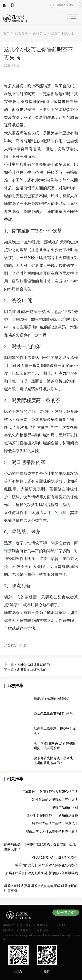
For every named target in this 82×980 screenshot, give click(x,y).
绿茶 (8, 551)
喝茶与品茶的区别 (65, 807)
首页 (6, 33)
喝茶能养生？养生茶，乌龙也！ (55, 823)
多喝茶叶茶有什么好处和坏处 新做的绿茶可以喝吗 (42, 873)
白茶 (62, 513)
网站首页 (4, 5)
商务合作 (25, 930)
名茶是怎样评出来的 (32, 670)
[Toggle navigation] (73, 18)
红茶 (31, 412)
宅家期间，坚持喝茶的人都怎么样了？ (50, 792)
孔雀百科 (21, 33)
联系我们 (42, 925)
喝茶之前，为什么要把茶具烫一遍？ (52, 831)
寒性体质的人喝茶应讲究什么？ (55, 800)
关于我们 (25, 925)
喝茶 (24, 646)
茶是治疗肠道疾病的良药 (52, 698)
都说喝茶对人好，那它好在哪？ (55, 857)
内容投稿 (9, 930)
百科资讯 (39, 33)
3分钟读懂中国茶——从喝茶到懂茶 (53, 815)
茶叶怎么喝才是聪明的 (33, 665)
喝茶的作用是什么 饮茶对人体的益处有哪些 (47, 865)
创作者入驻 (66, 913)
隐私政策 (42, 930)
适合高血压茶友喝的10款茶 (53, 713)
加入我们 (59, 925)
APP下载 (12, 5)
